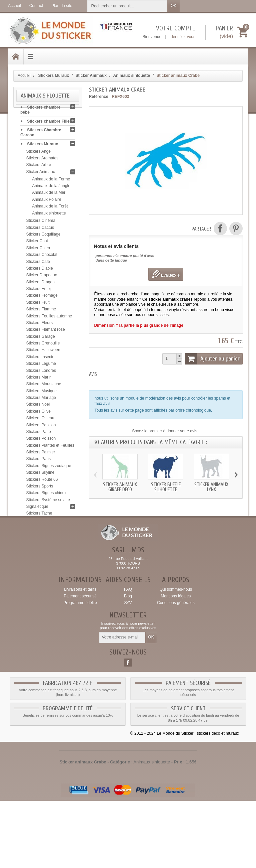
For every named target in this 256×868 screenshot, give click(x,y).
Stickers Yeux (38, 542)
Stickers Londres (41, 372)
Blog (128, 663)
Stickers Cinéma (41, 222)
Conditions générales (176, 670)
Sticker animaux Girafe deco (120, 487)
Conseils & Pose (43, 567)
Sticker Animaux (41, 173)
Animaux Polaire (46, 201)
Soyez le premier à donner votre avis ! (166, 431)
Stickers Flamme (41, 311)
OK (173, 6)
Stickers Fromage (42, 297)
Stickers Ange (38, 153)
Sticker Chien (38, 249)
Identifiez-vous (182, 37)
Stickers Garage (41, 338)
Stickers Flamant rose (46, 331)
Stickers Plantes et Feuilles (50, 447)
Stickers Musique (41, 392)
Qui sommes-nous (176, 656)
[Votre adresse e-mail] (122, 705)
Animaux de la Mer (49, 194)
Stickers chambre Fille (48, 123)
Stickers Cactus (40, 229)
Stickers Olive (38, 413)
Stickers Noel (38, 406)
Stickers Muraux (42, 145)
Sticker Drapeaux (42, 277)
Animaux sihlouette (49, 214)
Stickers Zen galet (42, 549)
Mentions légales (176, 663)
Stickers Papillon (41, 426)
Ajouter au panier (212, 359)
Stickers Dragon (40, 283)
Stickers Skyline (40, 474)
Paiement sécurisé (80, 663)
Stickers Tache (39, 515)
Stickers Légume (41, 365)
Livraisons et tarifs (80, 656)
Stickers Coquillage (43, 236)
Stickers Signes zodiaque (49, 467)
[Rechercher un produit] (127, 6)
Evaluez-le (166, 274)
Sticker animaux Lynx (211, 487)
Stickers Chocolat (42, 256)
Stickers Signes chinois (47, 494)
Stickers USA (38, 535)
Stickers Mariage (41, 399)
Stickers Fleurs (39, 324)
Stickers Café (38, 263)
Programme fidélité (80, 670)
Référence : (100, 97)
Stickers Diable (40, 270)
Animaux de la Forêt (50, 208)
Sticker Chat (37, 243)
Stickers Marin (39, 379)
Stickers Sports (40, 487)
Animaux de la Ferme (51, 180)
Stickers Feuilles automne (49, 317)
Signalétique (37, 508)
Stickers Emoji (39, 290)
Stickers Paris (38, 460)
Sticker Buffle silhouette (166, 487)
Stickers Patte (39, 433)
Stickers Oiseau (40, 420)
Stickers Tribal (39, 529)
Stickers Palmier (41, 453)
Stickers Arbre (39, 166)
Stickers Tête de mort (45, 522)
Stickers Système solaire (48, 501)
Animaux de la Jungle (51, 187)
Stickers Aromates (42, 159)
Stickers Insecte (40, 358)
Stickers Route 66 (42, 481)
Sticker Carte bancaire (48, 558)
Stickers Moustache (44, 386)
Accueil (24, 76)
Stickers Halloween (43, 351)
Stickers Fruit (38, 304)
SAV (128, 670)
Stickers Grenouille (43, 344)
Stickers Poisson (41, 440)
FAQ (128, 656)
